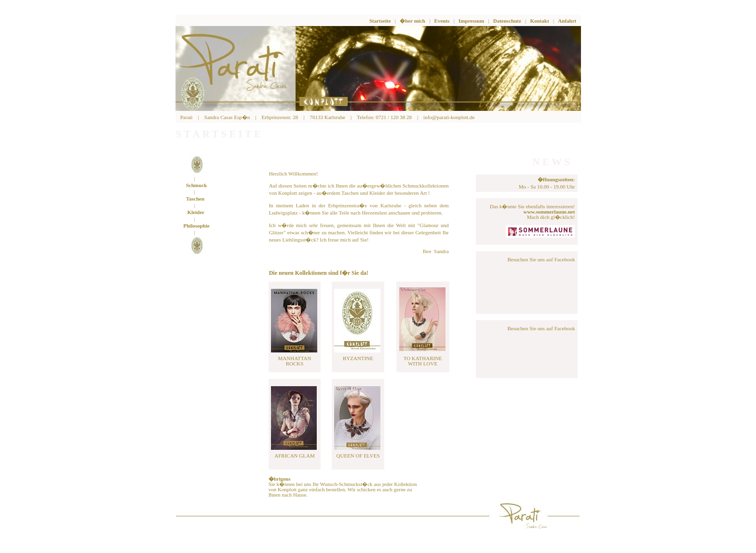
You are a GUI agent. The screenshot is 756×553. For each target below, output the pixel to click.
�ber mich (412, 21)
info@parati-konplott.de (449, 117)
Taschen (195, 199)
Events (442, 21)
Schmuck (196, 185)
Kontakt (540, 21)
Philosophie (196, 226)
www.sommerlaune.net (549, 212)
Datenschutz (507, 21)
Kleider (196, 212)
